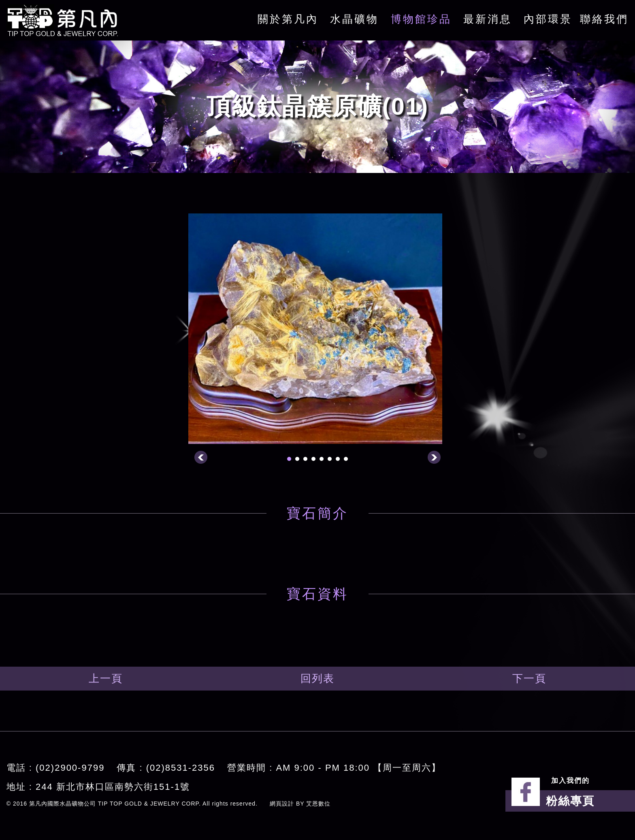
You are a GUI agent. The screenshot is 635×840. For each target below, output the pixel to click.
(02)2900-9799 (70, 768)
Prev (201, 457)
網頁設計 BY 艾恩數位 (300, 804)
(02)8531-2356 (181, 768)
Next (434, 457)
